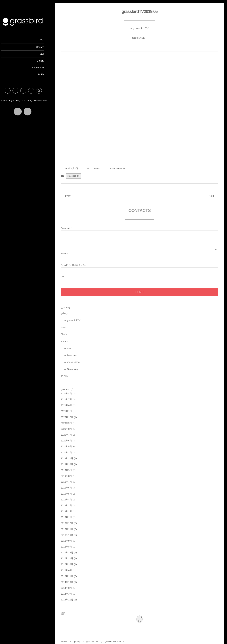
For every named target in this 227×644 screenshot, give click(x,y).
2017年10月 (74, 561)
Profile (47, 74)
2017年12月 (74, 549)
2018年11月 (74, 525)
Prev (72, 192)
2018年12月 (74, 519)
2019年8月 (73, 472)
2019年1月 (73, 514)
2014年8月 (73, 584)
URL (70, 273)
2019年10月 (74, 461)
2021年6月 (73, 402)
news (70, 323)
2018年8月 (73, 543)
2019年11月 (74, 455)
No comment (100, 165)
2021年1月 (73, 407)
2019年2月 (73, 508)
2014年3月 (73, 590)
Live (49, 54)
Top (49, 40)
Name (70, 250)
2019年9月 (73, 466)
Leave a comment (124, 165)
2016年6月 (73, 567)
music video (80, 358)
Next (213, 192)
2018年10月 (74, 531)
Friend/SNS (45, 68)
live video (79, 352)
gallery (71, 310)
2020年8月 (73, 425)
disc (76, 345)
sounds (71, 338)
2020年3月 (73, 449)
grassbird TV (144, 29)
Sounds (47, 47)
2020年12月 (74, 414)
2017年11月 (74, 555)
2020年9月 (73, 419)
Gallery (47, 61)
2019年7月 (73, 478)
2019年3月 (73, 502)
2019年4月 (73, 496)
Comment (72, 225)
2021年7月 (73, 396)
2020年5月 (73, 443)
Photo (70, 330)
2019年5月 (73, 490)
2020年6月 (73, 437)
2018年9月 (73, 537)
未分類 (71, 372)
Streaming (79, 365)
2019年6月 (73, 484)
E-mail (70, 262)
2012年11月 (74, 596)
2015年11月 (74, 573)
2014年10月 (74, 578)
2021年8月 (73, 390)
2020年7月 (73, 431)
